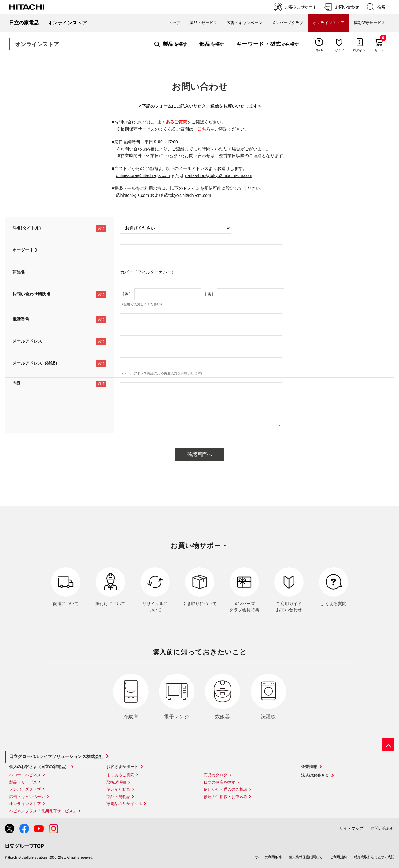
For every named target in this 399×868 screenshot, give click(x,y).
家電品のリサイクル (124, 804)
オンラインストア (25, 804)
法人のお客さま (315, 775)
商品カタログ (216, 775)
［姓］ (127, 294)
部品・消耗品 (118, 797)
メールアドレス (27, 341)
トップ (174, 23)
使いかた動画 (118, 789)
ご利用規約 (338, 857)
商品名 (19, 272)
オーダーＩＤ (25, 250)
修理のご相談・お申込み (225, 797)
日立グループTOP (24, 846)
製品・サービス (23, 782)
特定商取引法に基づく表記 (374, 857)
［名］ (209, 294)
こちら (204, 129)
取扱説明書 (116, 782)
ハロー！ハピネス (25, 775)
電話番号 (21, 319)
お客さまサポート (122, 767)
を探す (171, 44)
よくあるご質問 (172, 122)
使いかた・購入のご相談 (225, 789)
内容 (17, 383)
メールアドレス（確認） (36, 363)
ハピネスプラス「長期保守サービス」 (43, 811)
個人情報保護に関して (306, 857)
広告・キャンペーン (27, 797)
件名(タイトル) (26, 228)
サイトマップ (351, 828)
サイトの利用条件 (268, 857)
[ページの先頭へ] (388, 745)
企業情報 (309, 767)
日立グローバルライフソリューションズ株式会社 (56, 756)
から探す (268, 44)
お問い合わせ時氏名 (31, 294)
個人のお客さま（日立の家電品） (39, 767)
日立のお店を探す (220, 782)
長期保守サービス (369, 23)
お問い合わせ (382, 828)
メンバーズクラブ (287, 23)
